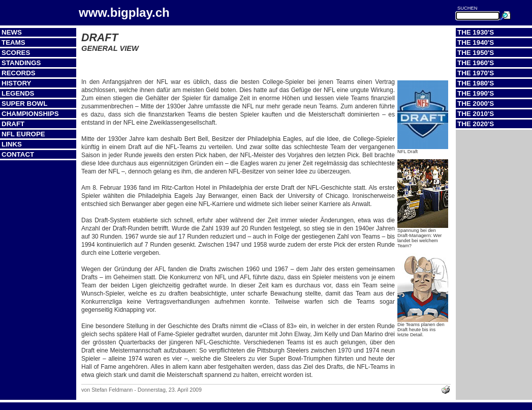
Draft (13, 124)
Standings (21, 63)
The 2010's (476, 114)
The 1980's (476, 83)
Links (12, 144)
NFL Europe (23, 134)
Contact (18, 154)
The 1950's (476, 53)
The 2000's (476, 104)
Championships (30, 114)
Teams (13, 42)
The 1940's (476, 42)
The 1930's (476, 32)
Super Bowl (24, 104)
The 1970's (476, 73)
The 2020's (476, 124)
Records (19, 73)
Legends (18, 93)
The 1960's (476, 63)
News (12, 32)
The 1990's (476, 93)
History (17, 83)
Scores (16, 53)
